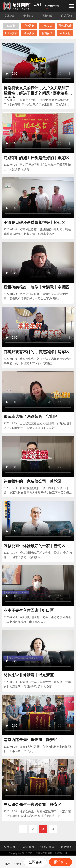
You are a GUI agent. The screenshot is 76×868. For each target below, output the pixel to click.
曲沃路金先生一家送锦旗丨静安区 (33, 805)
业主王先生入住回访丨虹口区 (29, 610)
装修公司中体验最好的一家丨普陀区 (34, 546)
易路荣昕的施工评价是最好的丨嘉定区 (36, 158)
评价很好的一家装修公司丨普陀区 (33, 481)
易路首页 (10, 847)
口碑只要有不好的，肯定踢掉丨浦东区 (36, 352)
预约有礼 (61, 862)
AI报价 (18, 862)
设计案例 (29, 847)
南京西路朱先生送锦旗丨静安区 (31, 740)
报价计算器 (47, 847)
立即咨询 (35, 862)
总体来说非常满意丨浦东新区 (29, 675)
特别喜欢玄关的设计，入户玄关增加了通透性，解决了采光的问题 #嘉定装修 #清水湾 (37, 93)
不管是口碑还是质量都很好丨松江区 (34, 223)
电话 (7, 862)
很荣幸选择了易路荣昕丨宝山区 (31, 416)
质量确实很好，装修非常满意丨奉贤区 (36, 287)
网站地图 (66, 847)
